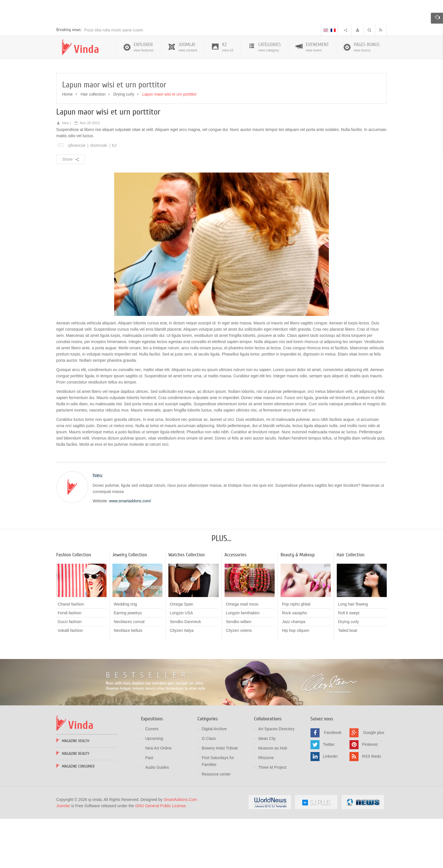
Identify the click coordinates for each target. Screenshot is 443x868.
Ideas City (267, 788)
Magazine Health (76, 790)
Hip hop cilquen (296, 680)
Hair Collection (351, 605)
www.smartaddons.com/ (130, 551)
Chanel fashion (71, 654)
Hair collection (93, 144)
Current (152, 778)
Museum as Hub (273, 798)
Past (149, 807)
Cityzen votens (239, 680)
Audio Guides (157, 817)
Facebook (333, 782)
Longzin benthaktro (243, 663)
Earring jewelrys (128, 663)
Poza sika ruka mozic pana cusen (114, 79)
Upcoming (154, 788)
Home (67, 144)
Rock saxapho (295, 663)
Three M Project (272, 817)
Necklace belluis (128, 680)
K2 (114, 195)
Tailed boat (348, 680)
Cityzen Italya (182, 680)
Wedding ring (125, 654)
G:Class (209, 788)
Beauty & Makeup (298, 605)
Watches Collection (186, 605)
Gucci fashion (70, 671)
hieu (66, 173)
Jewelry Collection (130, 605)
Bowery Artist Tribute (220, 798)
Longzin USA (181, 663)
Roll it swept (349, 663)
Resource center (216, 824)
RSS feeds (371, 806)
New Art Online (158, 798)
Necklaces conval (129, 671)
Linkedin (330, 806)
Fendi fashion (70, 663)
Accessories (236, 605)
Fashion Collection (74, 605)
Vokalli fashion (70, 680)
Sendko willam (239, 671)
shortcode (98, 195)
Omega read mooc (242, 654)
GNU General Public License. (161, 855)
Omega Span (182, 654)
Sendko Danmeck (185, 671)
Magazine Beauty (76, 803)
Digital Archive (214, 778)
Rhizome (266, 807)
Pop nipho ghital (296, 654)
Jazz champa (294, 671)
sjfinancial (76, 195)
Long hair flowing (353, 654)
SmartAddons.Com (180, 849)
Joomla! (63, 855)
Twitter (329, 794)
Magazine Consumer (78, 816)
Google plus (374, 782)
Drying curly (124, 144)
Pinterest (370, 794)
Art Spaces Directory (276, 778)
